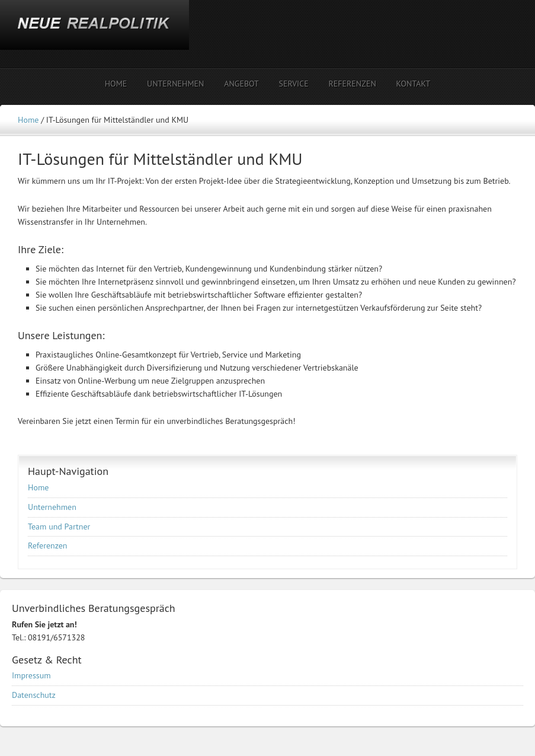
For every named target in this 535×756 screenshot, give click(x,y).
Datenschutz (34, 695)
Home (38, 487)
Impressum (31, 675)
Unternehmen (52, 507)
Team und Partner (59, 527)
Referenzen (48, 546)
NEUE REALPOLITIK (104, 34)
